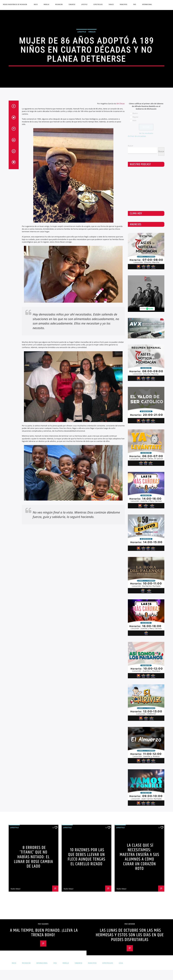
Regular (136, 530)
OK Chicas (120, 517)
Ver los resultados (146, 547)
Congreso (72, 5)
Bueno (135, 527)
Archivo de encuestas (137, 550)
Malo (134, 534)
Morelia (46, 5)
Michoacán (59, 5)
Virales (111, 5)
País (135, 5)
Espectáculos (98, 5)
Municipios (124, 5)
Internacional (147, 5)
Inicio (36, 5)
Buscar (130, 559)
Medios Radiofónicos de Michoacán (15, 5)
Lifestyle (84, 5)
